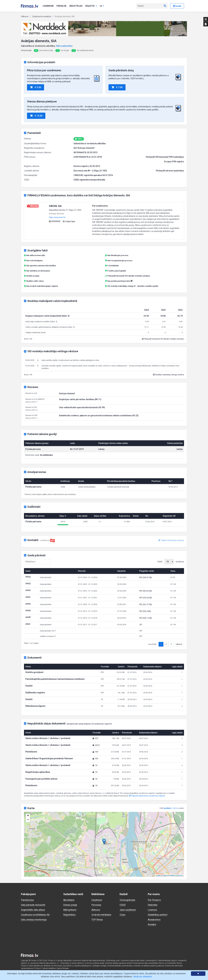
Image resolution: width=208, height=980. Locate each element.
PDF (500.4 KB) (145, 611)
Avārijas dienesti (67, 393)
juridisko (168, 808)
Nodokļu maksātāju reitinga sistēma (168, 375)
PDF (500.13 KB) (146, 618)
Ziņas (122, 915)
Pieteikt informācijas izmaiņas (171, 540)
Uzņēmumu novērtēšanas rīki (35, 915)
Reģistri (91, 6)
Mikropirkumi (70, 910)
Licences (152, 910)
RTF (97, 738)
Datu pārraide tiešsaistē (33, 905)
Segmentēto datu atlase (33, 910)
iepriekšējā (152, 644)
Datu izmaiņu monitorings (34, 920)
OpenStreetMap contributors (173, 875)
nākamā (179, 644)
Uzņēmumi (48, 6)
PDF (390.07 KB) (146, 577)
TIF (96, 765)
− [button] (28, 820)
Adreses (96, 910)
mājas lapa (69, 221)
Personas (96, 905)
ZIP (141, 625)
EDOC (97, 745)
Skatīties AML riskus (35, 281)
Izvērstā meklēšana (101, 915)
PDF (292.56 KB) (146, 598)
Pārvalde (61, 6)
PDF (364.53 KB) (146, 591)
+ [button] (28, 816)
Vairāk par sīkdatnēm (142, 977)
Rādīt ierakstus (171, 562)
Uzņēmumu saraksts (42, 16)
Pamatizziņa (27, 900)
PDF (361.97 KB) (146, 604)
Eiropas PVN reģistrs (174, 162)
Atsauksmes (154, 920)
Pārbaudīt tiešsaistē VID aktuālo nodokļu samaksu (127, 276)
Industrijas (76, 6)
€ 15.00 (36, 116)
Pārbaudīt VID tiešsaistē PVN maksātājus (165, 157)
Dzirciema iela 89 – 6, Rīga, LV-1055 (90, 171)
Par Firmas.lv (154, 900)
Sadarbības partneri (158, 915)
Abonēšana (69, 900)
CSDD (123, 905)
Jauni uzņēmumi (128, 910)
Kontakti (152, 925)
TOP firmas (97, 920)
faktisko (176, 808)
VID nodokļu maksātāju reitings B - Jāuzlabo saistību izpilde (133, 286)
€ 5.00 (36, 87)
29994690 (55, 221)
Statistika (153, 905)
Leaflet (158, 875)
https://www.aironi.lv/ (57, 217)
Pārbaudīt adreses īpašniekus (170, 171)
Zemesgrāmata (127, 900)
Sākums (25, 16)
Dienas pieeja (70, 905)
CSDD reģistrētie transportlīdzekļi (89, 180)
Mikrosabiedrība (64, 46)
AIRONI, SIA (55, 206)
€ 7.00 (117, 87)
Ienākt (177, 6)
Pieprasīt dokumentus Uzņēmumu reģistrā (147, 796)
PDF (97, 752)
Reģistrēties (69, 915)
